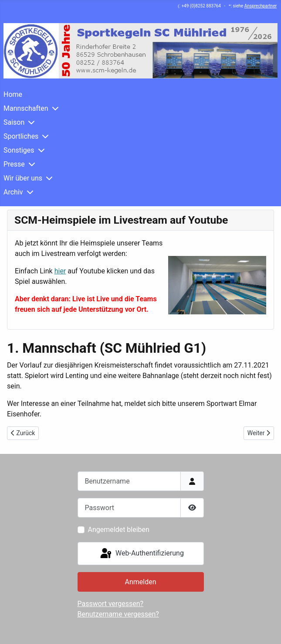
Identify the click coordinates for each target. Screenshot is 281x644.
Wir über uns (23, 178)
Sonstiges (19, 150)
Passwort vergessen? (111, 604)
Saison (14, 122)
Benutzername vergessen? (118, 614)
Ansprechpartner (261, 6)
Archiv (13, 192)
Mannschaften (26, 108)
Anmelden (140, 582)
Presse (14, 164)
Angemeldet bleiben (119, 530)
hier (60, 271)
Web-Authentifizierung (141, 554)
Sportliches (21, 136)
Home (13, 94)
